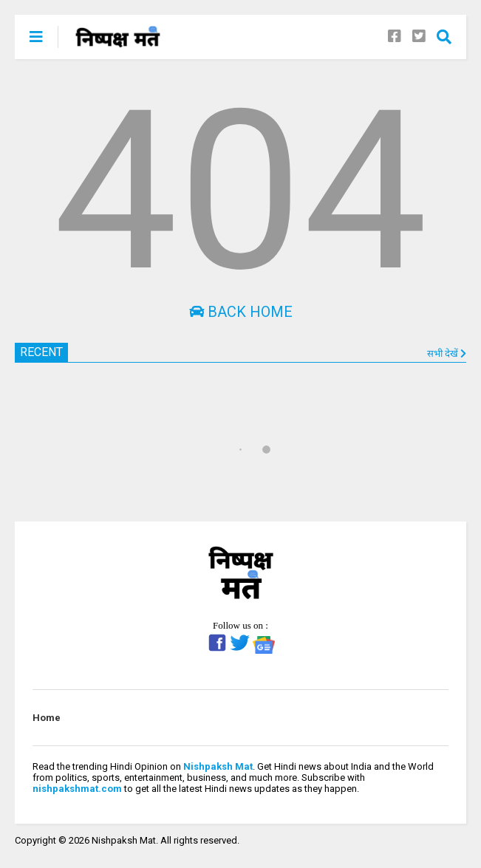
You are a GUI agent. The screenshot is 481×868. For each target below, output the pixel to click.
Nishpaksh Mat (218, 766)
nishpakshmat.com (77, 789)
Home (47, 718)
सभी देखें (447, 353)
